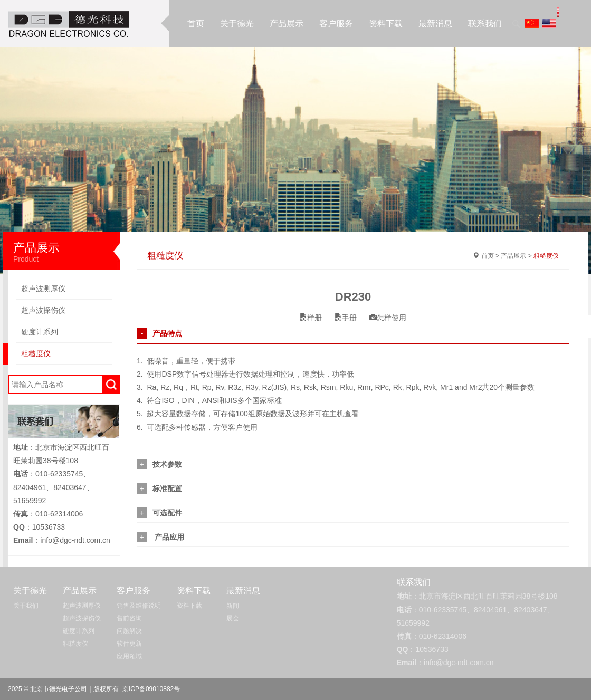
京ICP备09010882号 (151, 689)
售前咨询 (129, 618)
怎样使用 (388, 318)
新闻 (233, 606)
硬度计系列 (40, 332)
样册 (311, 318)
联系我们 (485, 23)
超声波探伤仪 (43, 310)
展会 (233, 618)
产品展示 (287, 23)
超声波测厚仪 (43, 289)
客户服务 (336, 23)
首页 (196, 23)
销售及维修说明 (139, 606)
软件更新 (129, 644)
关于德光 (237, 23)
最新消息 (435, 23)
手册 (346, 318)
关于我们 (26, 606)
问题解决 (129, 631)
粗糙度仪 (36, 353)
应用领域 (129, 656)
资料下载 (386, 23)
